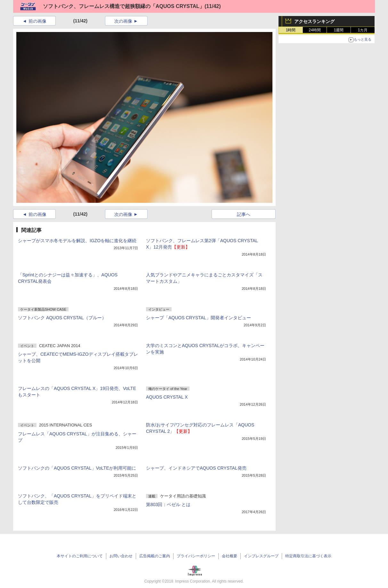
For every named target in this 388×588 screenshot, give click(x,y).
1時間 (291, 30)
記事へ (244, 214)
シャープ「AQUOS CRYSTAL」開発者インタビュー (198, 318)
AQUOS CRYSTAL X (167, 397)
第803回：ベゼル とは (168, 505)
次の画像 (123, 21)
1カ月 (363, 30)
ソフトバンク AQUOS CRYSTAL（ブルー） (62, 318)
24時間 (315, 30)
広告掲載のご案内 (155, 556)
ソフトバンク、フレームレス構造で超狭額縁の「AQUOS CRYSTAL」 (124, 6)
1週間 (339, 30)
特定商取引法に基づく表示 (308, 556)
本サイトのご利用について (80, 556)
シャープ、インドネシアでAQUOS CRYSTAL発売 (196, 468)
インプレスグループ (261, 556)
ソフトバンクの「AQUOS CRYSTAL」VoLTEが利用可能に (77, 468)
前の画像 (37, 21)
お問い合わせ (121, 556)
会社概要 (230, 556)
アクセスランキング (314, 21)
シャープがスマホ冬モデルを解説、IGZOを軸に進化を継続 (77, 241)
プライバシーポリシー (196, 556)
